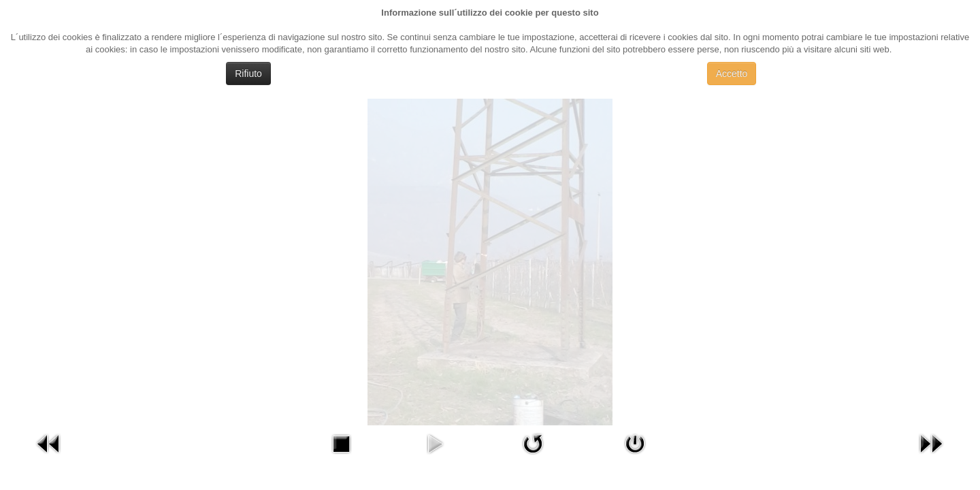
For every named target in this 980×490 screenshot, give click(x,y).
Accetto (732, 73)
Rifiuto (248, 73)
